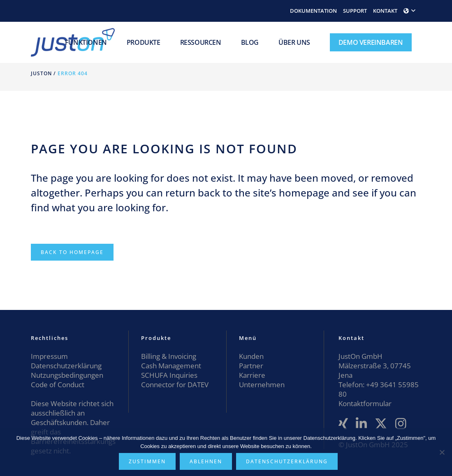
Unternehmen (262, 385)
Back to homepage (72, 252)
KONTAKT (385, 11)
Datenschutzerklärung (66, 366)
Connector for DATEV (175, 385)
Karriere (252, 375)
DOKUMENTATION (313, 11)
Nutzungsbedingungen (67, 375)
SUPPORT (355, 11)
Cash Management (171, 366)
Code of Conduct (58, 385)
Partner (251, 366)
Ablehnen (206, 461)
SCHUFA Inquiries (169, 375)
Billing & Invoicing (169, 356)
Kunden (251, 356)
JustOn (41, 73)
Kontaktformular (365, 403)
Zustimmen (147, 461)
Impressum (49, 356)
